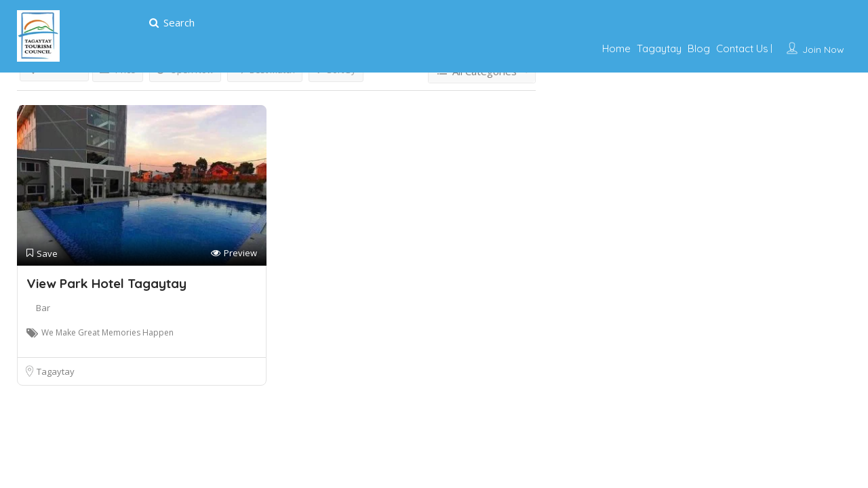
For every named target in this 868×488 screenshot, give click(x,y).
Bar (43, 308)
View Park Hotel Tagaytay (106, 283)
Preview (234, 253)
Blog (699, 48)
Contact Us (742, 48)
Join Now (823, 49)
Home (616, 48)
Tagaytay (659, 48)
